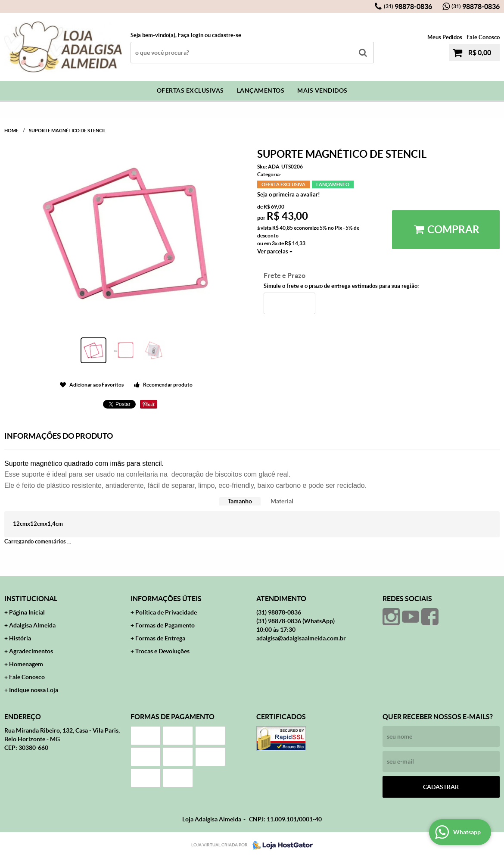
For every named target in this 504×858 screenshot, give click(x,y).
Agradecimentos (31, 651)
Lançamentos (261, 90)
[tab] (240, 501)
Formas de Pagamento (165, 625)
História (20, 638)
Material (282, 501)
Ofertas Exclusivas (190, 90)
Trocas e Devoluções (162, 651)
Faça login (191, 35)
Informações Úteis (166, 599)
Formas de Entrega (160, 638)
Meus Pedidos (445, 37)
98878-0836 (408, 6)
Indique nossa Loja (34, 690)
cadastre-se (227, 35)
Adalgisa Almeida (32, 625)
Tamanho (240, 501)
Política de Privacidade (166, 612)
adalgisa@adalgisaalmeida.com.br (301, 638)
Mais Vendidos (322, 90)
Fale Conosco (483, 37)
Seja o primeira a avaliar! (289, 195)
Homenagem (26, 664)
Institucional (31, 599)
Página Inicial (27, 612)
